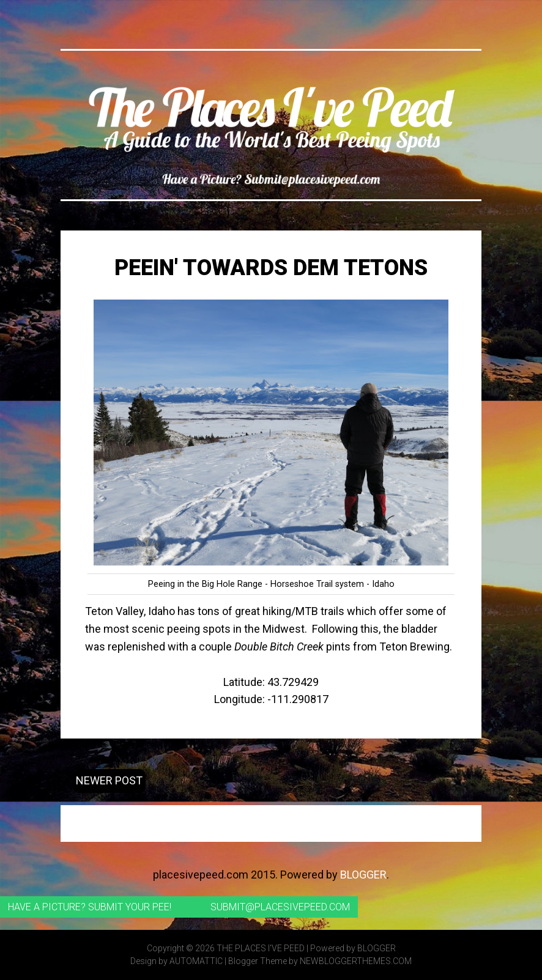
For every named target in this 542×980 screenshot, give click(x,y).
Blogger (363, 875)
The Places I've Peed (261, 948)
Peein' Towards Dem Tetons (271, 268)
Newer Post (109, 780)
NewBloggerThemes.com (356, 961)
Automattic (196, 961)
